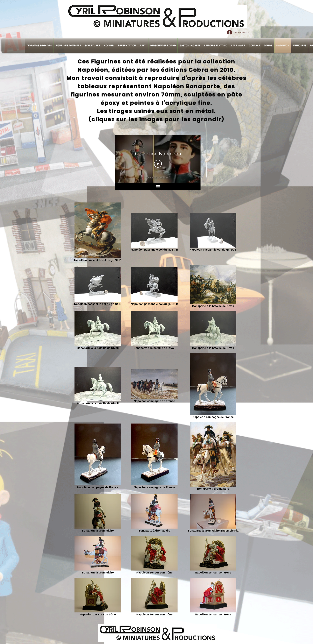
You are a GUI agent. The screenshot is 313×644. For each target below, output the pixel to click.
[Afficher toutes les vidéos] (158, 187)
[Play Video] (158, 164)
